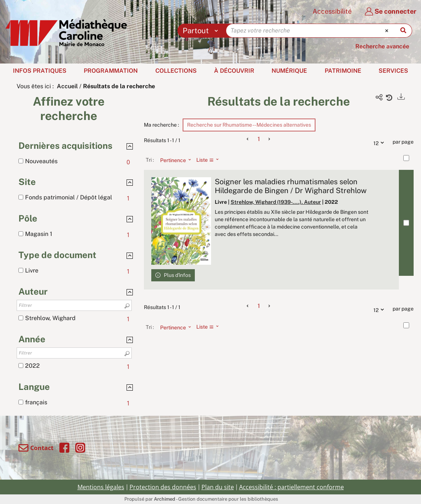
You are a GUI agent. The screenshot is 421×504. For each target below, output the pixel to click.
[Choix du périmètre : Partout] (202, 31)
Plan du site (218, 487)
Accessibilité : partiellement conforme (291, 487)
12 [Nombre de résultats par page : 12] (380, 142)
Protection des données (163, 487)
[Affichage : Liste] (210, 160)
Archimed (165, 499)
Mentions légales (101, 487)
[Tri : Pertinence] (173, 160)
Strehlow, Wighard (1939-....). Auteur (276, 202)
